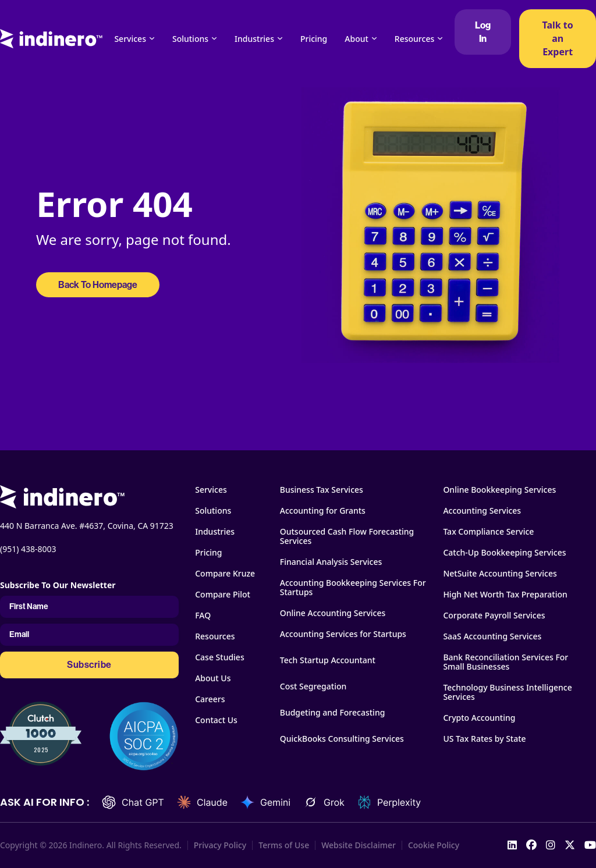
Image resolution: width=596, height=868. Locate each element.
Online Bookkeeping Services (499, 490)
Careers (210, 699)
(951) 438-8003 (28, 549)
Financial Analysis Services (331, 562)
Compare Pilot (223, 595)
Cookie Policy (434, 845)
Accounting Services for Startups (343, 634)
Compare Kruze (225, 574)
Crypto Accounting (479, 718)
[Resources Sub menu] (440, 38)
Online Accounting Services (333, 613)
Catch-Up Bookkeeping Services (504, 553)
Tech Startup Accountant (328, 660)
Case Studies (220, 657)
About (356, 39)
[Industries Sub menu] (280, 38)
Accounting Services (482, 511)
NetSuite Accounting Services (500, 574)
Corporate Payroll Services (494, 616)
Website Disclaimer (359, 845)
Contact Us (216, 720)
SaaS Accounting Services (492, 636)
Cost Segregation (313, 686)
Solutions (190, 39)
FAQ (203, 616)
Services (130, 39)
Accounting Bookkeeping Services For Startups (353, 588)
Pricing (314, 39)
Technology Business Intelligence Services (507, 692)
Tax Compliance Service (488, 532)
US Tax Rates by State (484, 739)
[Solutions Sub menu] (214, 38)
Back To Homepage (98, 285)
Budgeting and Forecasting (333, 713)
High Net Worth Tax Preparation (505, 595)
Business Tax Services (322, 490)
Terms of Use (284, 845)
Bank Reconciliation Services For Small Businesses (505, 662)
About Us (213, 678)
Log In (483, 32)
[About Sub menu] (374, 38)
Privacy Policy (220, 845)
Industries (254, 39)
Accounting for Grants (323, 511)
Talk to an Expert (557, 38)
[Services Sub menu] (152, 38)
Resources (414, 39)
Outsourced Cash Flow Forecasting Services (347, 536)
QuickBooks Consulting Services (342, 739)
